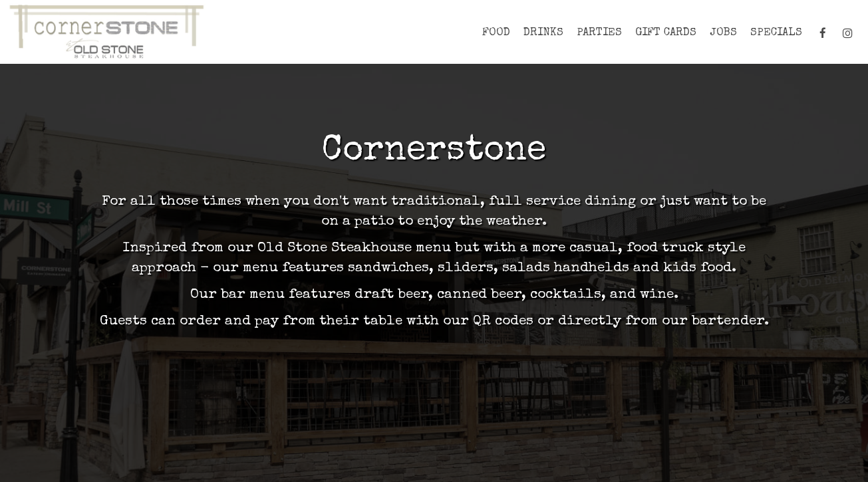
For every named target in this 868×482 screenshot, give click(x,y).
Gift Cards (666, 33)
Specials (776, 33)
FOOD (496, 33)
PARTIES (599, 33)
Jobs (723, 33)
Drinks (543, 33)
